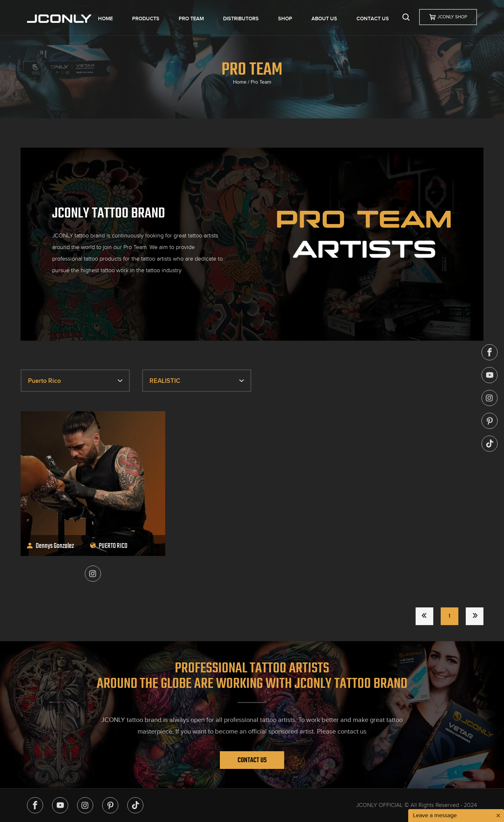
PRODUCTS (146, 19)
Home (240, 82)
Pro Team (261, 82)
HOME (105, 19)
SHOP (285, 19)
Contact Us (252, 760)
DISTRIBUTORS (241, 19)
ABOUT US (324, 19)
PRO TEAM (191, 19)
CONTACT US (373, 19)
